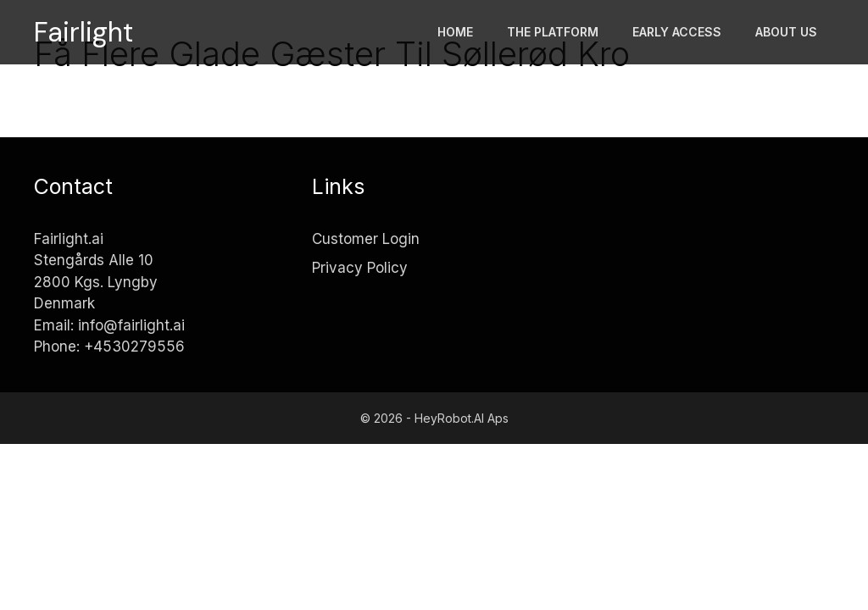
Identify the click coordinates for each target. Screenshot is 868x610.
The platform (553, 32)
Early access (677, 32)
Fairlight (83, 32)
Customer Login (366, 239)
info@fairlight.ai (131, 325)
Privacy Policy (360, 268)
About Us (786, 32)
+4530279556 (134, 347)
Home (455, 32)
